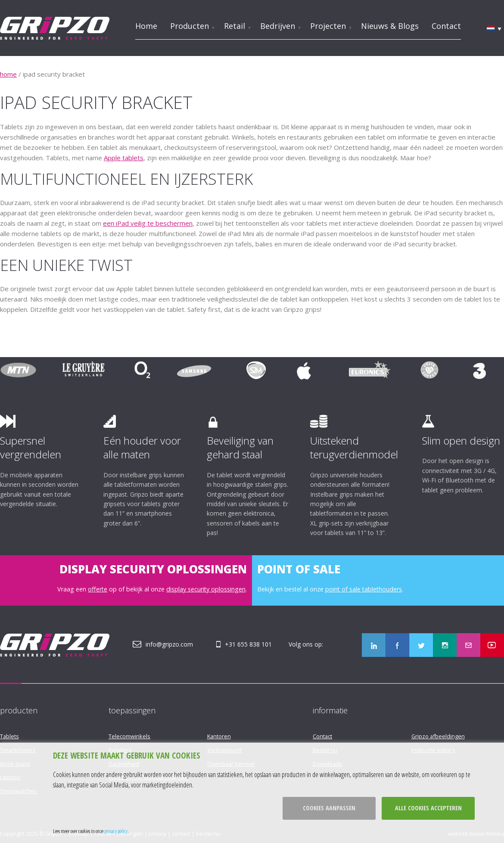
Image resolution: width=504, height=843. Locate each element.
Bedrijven (278, 26)
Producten (190, 26)
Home (146, 26)
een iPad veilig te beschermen (148, 223)
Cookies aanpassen (329, 808)
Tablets (9, 736)
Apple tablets (124, 158)
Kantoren (219, 736)
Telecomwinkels (129, 736)
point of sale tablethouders (364, 589)
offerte (98, 589)
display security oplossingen (206, 589)
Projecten (328, 26)
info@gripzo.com (169, 644)
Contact (446, 26)
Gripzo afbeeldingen (438, 736)
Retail (235, 26)
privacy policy (116, 831)
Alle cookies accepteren (428, 808)
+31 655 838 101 (248, 644)
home (8, 74)
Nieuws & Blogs (390, 26)
